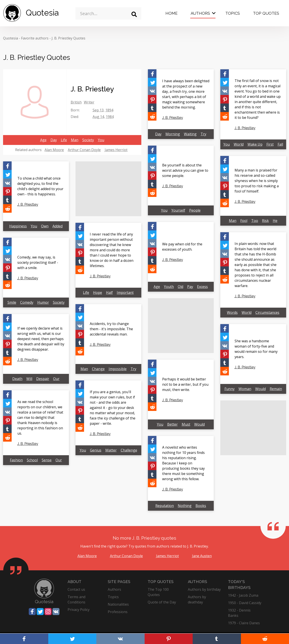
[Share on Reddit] (152, 116)
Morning (173, 134)
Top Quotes (266, 13)
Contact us (76, 589)
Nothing (185, 506)
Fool (244, 221)
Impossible (118, 369)
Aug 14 (98, 117)
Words (232, 312)
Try (203, 134)
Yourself (178, 210)
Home (171, 13)
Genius (96, 450)
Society (88, 140)
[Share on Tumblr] (152, 108)
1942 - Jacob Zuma (243, 595)
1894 (109, 110)
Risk (265, 221)
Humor (43, 302)
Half (109, 293)
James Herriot (116, 150)
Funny (230, 389)
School (32, 460)
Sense (47, 460)
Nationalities (118, 604)
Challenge (129, 450)
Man (75, 140)
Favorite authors (35, 38)
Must (186, 424)
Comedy (27, 302)
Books (201, 506)
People (195, 210)
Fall (280, 144)
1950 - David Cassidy (245, 603)
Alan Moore (54, 150)
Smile (12, 302)
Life (64, 140)
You (101, 140)
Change (98, 369)
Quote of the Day (162, 602)
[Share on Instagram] (48, 612)
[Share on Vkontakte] (152, 91)
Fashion (16, 460)
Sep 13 (98, 110)
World (239, 144)
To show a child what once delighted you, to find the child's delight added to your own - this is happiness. (40, 186)
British (76, 102)
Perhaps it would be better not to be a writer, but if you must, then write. (185, 384)
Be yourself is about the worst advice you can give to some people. (185, 170)
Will (29, 379)
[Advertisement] (108, 189)
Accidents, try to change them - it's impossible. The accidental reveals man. (111, 329)
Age (43, 140)
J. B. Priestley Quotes (68, 38)
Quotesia (11, 38)
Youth (169, 287)
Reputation (165, 506)
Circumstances (267, 312)
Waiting (190, 134)
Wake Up (255, 144)
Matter (111, 450)
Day (54, 140)
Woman (245, 389)
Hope (98, 293)
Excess (202, 287)
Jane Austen (202, 556)
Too (255, 221)
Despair (43, 379)
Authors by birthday (204, 589)
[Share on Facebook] (152, 74)
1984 (110, 117)
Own (45, 226)
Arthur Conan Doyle (84, 150)
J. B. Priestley (173, 118)
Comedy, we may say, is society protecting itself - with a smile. (38, 262)
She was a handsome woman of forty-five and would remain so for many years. (256, 349)
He (275, 221)
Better (172, 424)
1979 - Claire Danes (244, 623)
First (270, 144)
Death (17, 379)
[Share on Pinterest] (152, 99)
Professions (118, 612)
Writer (89, 102)
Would (260, 389)
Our (56, 379)
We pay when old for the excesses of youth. (182, 247)
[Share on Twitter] (152, 82)
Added (57, 226)
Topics (233, 13)
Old (180, 287)
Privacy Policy (79, 610)
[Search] (134, 14)
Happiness (18, 226)
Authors (200, 13)
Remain (276, 389)
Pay (190, 287)
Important (125, 293)
